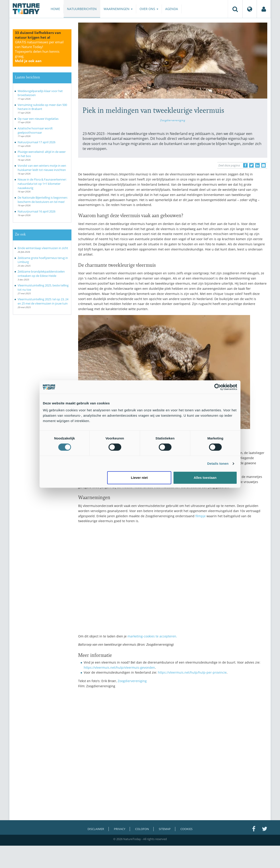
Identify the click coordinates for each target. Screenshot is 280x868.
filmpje (201, 516)
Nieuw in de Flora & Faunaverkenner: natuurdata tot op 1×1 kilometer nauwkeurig (42, 184)
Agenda (172, 9)
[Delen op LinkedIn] (257, 165)
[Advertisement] (173, 731)
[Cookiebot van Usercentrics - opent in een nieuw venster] (218, 387)
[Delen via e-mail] (263, 165)
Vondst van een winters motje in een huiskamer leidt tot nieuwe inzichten (42, 168)
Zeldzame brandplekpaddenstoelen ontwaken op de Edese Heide (41, 274)
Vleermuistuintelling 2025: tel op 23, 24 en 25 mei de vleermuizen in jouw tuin (43, 301)
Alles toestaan (205, 478)
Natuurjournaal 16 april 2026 (37, 211)
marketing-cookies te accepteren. (152, 636)
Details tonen (218, 463)
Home (55, 9)
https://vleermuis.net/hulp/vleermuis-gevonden (119, 667)
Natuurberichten (82, 9)
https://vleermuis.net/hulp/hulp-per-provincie (192, 672)
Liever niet (139, 478)
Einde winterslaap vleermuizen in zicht (43, 248)
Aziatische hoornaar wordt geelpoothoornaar (35, 130)
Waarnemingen (118, 9)
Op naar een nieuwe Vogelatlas (38, 119)
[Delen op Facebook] (245, 165)
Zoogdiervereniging (173, 120)
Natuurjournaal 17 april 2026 (37, 142)
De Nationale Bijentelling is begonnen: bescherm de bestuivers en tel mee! (43, 200)
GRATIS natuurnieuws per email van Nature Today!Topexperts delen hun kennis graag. (39, 51)
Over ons (149, 9)
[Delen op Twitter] (251, 165)
